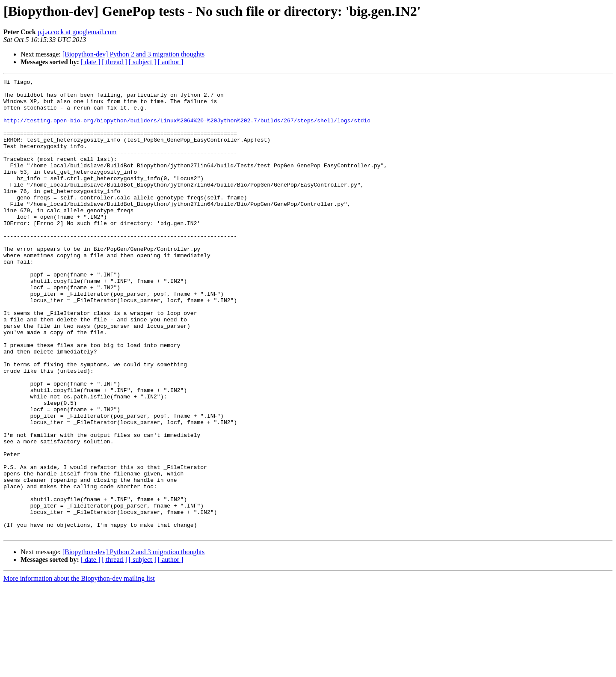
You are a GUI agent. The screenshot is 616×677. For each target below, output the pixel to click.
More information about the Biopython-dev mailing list (79, 670)
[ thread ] (114, 62)
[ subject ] (142, 62)
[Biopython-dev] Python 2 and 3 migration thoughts (133, 54)
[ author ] (171, 62)
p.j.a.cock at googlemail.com (77, 32)
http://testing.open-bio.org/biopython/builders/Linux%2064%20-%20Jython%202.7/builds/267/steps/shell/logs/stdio (187, 129)
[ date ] (90, 62)
